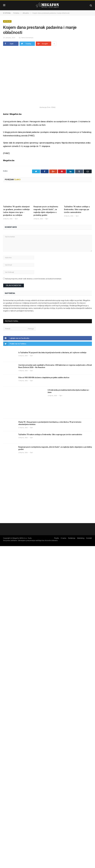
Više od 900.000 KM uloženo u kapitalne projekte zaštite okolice (44, 378)
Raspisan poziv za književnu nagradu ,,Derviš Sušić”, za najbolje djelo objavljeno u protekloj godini (55, 448)
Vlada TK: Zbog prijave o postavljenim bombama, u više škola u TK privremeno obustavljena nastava (50, 423)
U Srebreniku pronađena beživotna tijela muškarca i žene (68, 391)
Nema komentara (25, 38)
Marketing (81, 538)
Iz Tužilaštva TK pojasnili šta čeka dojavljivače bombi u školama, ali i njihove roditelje (52, 353)
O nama (63, 538)
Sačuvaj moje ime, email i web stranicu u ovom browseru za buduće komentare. (33, 279)
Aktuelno (7, 21)
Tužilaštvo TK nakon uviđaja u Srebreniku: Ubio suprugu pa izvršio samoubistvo (77, 209)
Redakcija (72, 538)
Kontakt (89, 538)
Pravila (56, 538)
